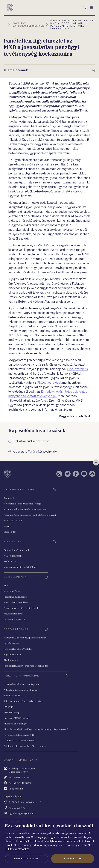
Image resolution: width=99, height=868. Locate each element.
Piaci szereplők (78, 369)
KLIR (6, 586)
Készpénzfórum (12, 591)
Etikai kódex (10, 532)
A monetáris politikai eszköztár (20, 740)
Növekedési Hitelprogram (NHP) (20, 735)
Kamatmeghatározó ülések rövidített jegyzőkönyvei (30, 515)
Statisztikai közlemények (17, 550)
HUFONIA (9, 707)
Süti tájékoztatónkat (17, 849)
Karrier (7, 526)
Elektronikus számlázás (16, 602)
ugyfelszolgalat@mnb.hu (22, 813)
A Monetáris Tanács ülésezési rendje (22, 504)
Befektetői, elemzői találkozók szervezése (25, 746)
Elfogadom (73, 859)
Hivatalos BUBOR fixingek (17, 718)
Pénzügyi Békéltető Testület (18, 649)
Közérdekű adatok (13, 520)
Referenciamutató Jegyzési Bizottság (22, 701)
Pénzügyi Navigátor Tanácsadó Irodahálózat (26, 666)
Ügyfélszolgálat (11, 643)
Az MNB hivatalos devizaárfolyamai (22, 684)
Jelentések (9, 498)
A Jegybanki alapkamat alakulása (20, 690)
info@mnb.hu (16, 789)
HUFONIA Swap (12, 712)
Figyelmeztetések (49, 383)
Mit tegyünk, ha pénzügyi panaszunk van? (25, 638)
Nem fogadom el (26, 859)
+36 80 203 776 (17, 808)
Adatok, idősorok (13, 556)
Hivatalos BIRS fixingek (15, 724)
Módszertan (10, 561)
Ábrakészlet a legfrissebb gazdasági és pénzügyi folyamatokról (36, 729)
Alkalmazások (11, 660)
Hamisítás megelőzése (15, 597)
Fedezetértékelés (12, 696)
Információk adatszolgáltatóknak (20, 567)
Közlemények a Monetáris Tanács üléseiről (25, 509)
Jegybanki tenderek (13, 614)
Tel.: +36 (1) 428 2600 (20, 777)
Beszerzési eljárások (15, 619)
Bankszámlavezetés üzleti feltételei (22, 608)
